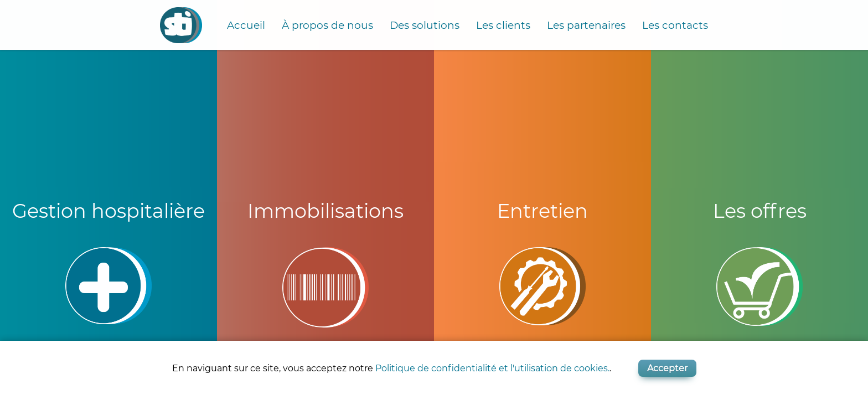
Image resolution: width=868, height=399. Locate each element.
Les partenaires (586, 25)
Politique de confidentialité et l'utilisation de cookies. (492, 368)
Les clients (503, 25)
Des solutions (425, 25)
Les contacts (675, 25)
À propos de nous (327, 25)
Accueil (246, 25)
